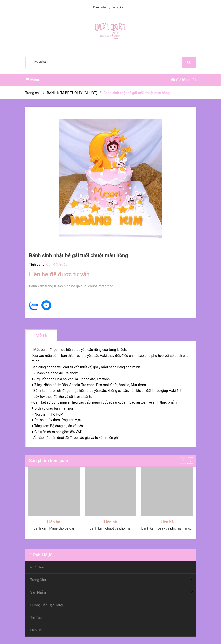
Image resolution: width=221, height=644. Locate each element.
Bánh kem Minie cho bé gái (54, 528)
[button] (190, 461)
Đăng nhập (101, 7)
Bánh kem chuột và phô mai (110, 528)
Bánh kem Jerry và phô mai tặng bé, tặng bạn (176, 528)
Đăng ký (117, 7)
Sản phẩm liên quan (49, 461)
